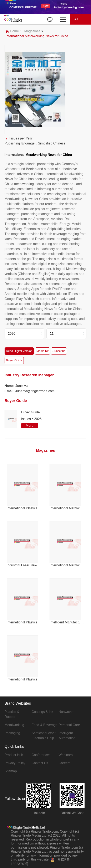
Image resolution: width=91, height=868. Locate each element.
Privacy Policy (15, 763)
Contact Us (40, 763)
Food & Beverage (45, 725)
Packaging (12, 733)
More (30, 426)
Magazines (32, 31)
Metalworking (14, 725)
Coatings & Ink (42, 712)
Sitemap (11, 771)
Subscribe (59, 351)
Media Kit (42, 351)
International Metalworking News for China (37, 36)
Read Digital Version (19, 351)
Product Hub (14, 755)
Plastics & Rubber (12, 714)
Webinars (65, 755)
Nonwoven (66, 712)
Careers (64, 763)
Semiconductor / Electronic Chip (44, 736)
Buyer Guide (14, 360)
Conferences (41, 755)
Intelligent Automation (67, 736)
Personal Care (69, 725)
